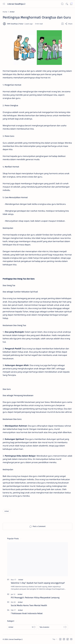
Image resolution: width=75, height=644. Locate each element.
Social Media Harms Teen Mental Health (29, 605)
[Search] (62, 4)
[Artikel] (12, 12)
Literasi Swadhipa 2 (17, 4)
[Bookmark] (71, 4)
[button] (60, 639)
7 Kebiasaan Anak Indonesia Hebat (27, 613)
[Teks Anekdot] (53, 627)
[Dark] (67, 4)
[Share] (69, 24)
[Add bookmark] (62, 24)
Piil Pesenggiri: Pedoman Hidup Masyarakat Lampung (35, 598)
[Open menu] (4, 4)
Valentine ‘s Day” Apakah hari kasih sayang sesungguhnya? (38, 583)
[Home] (5, 12)
